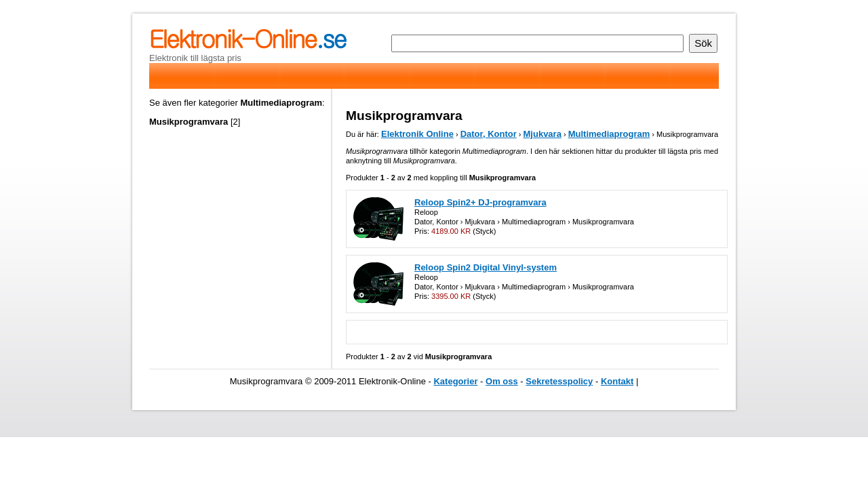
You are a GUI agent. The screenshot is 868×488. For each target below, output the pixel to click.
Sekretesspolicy (559, 381)
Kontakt (617, 381)
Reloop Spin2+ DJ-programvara (480, 202)
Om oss (502, 381)
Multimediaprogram (609, 134)
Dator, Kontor (489, 134)
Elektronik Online (417, 134)
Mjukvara (542, 134)
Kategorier (455, 381)
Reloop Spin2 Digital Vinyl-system (486, 267)
